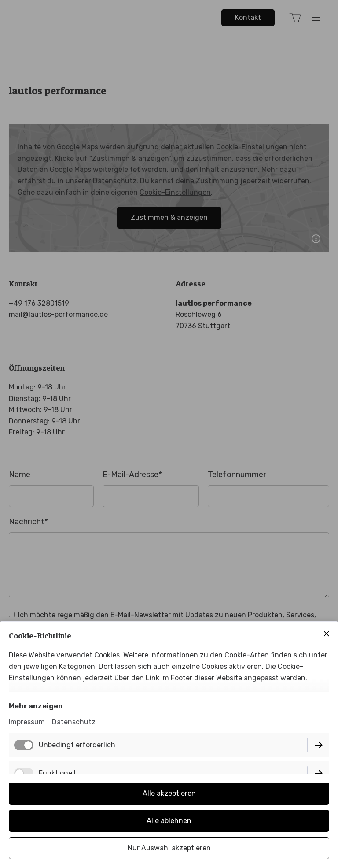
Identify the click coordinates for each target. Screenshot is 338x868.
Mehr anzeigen (36, 706)
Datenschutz (74, 722)
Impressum (27, 722)
